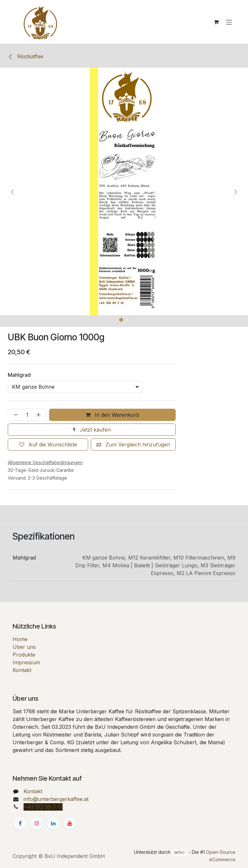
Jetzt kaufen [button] (92, 430)
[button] (12, 191)
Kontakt (22, 670)
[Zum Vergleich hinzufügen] (133, 444)
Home (20, 639)
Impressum (26, 662)
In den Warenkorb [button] (113, 415)
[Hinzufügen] (40, 415)
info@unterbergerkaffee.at (56, 799)
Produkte (24, 655)
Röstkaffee (26, 56)
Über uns (24, 647)
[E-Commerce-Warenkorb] (216, 22)
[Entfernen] (15, 415)
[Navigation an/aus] (229, 22)
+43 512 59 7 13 (43, 807)
